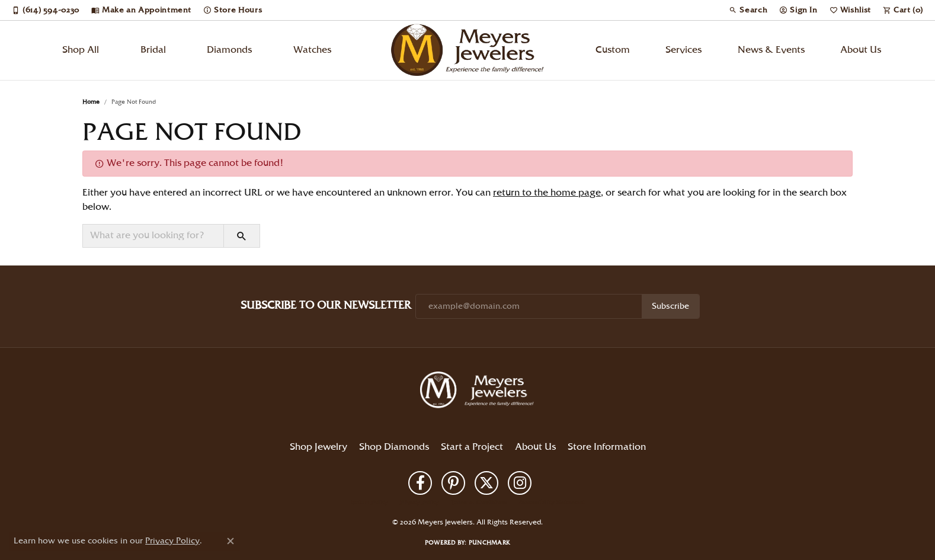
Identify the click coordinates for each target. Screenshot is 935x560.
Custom (613, 50)
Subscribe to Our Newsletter (326, 305)
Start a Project (472, 447)
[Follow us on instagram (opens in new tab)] (520, 483)
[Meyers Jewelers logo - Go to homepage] (468, 50)
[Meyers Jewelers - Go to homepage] (479, 392)
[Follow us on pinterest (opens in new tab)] (453, 483)
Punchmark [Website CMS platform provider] (489, 543)
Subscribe (670, 306)
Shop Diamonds (394, 447)
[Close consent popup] (230, 541)
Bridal (153, 50)
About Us (861, 50)
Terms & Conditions (479, 503)
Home (91, 102)
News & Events (771, 50)
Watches (312, 50)
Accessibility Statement (551, 503)
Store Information (607, 447)
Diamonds (229, 50)
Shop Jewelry (318, 447)
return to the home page (547, 193)
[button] (748, 10)
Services (683, 50)
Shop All (81, 50)
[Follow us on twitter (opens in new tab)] (486, 483)
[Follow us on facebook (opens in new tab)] (420, 483)
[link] (46, 10)
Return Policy (370, 503)
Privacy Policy (420, 503)
